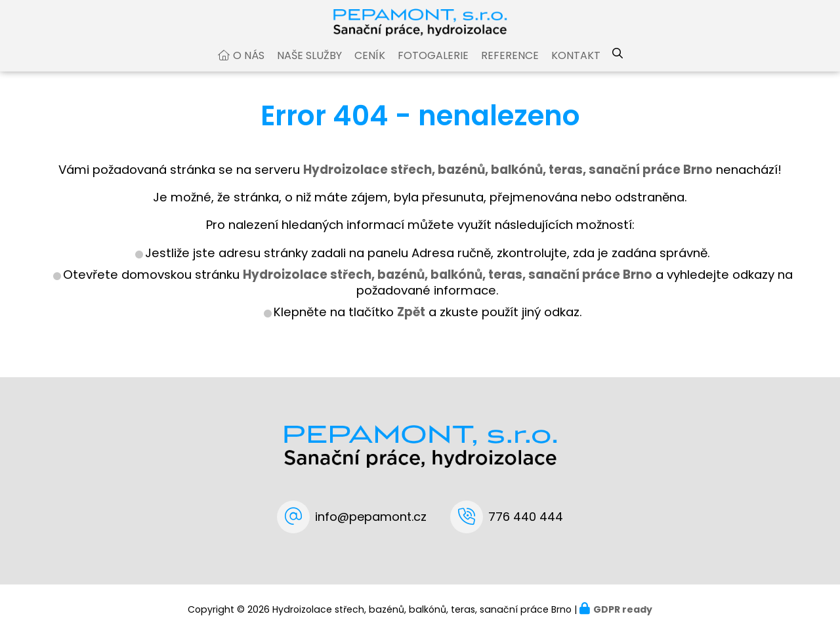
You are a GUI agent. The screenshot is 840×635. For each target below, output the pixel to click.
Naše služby (309, 68)
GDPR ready (623, 609)
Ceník (370, 68)
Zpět (411, 324)
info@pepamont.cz (371, 517)
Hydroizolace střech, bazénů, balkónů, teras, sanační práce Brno (448, 287)
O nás (249, 68)
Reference (510, 68)
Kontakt (576, 68)
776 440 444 (526, 517)
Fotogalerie (433, 68)
